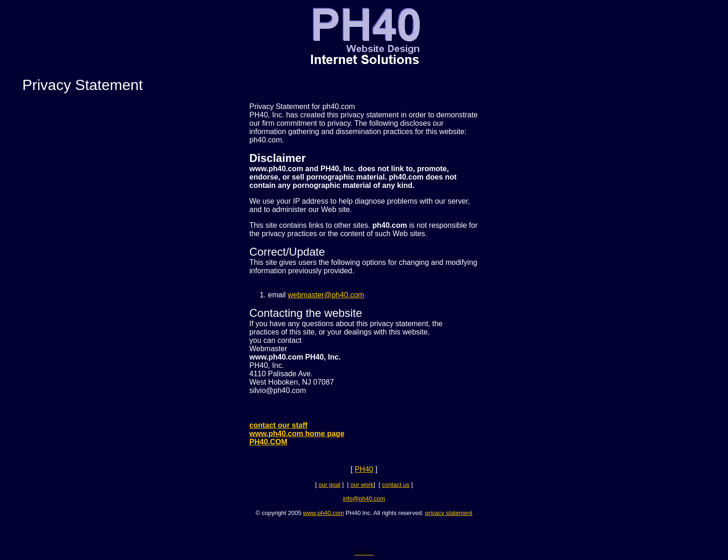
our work (362, 485)
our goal (329, 485)
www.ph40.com (324, 513)
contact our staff (278, 425)
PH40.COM (268, 442)
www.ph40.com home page (297, 434)
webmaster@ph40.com (326, 295)
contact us (396, 485)
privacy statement (449, 513)
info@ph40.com (364, 499)
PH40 (364, 469)
